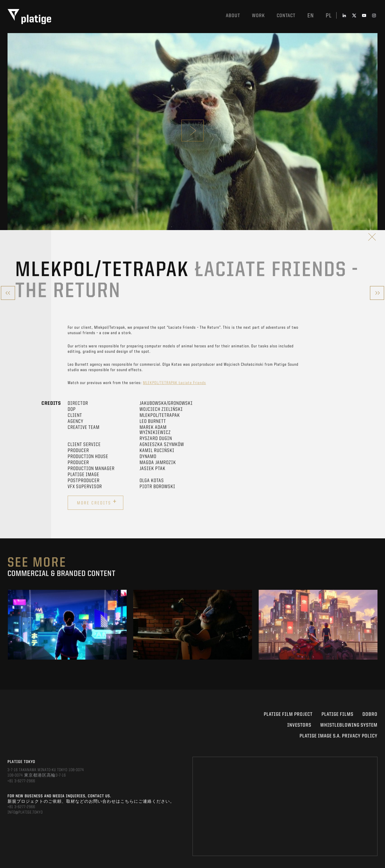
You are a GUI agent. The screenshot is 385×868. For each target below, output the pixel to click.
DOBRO (370, 714)
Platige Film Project (288, 714)
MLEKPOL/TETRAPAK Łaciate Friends (174, 383)
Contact (286, 16)
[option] (67, 625)
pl (329, 16)
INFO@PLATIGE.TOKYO (25, 812)
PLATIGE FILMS (337, 714)
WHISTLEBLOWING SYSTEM (349, 725)
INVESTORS (299, 725)
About (233, 16)
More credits (97, 502)
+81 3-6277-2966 (21, 781)
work (258, 16)
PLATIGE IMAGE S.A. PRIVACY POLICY (339, 736)
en (311, 16)
